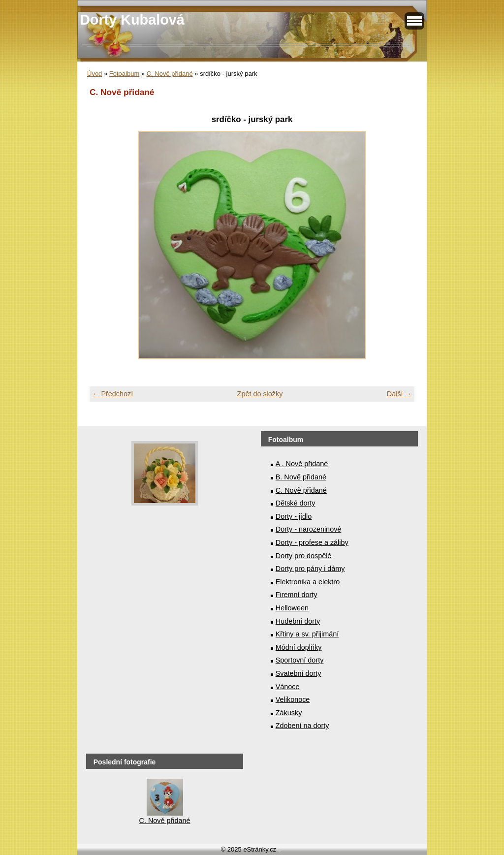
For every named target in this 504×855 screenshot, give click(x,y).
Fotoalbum (124, 74)
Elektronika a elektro (308, 582)
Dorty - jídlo (294, 516)
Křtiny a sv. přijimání (307, 634)
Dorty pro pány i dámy (310, 569)
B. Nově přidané (301, 477)
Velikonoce (293, 699)
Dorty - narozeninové (309, 529)
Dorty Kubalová (132, 20)
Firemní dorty (297, 595)
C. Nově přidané (170, 74)
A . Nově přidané (302, 464)
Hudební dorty (298, 621)
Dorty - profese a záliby (312, 542)
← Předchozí (112, 394)
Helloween (292, 608)
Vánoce (288, 687)
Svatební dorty (299, 673)
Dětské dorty (296, 503)
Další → (399, 394)
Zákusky (289, 713)
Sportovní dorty (300, 660)
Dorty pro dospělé (304, 556)
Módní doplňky (299, 647)
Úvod (94, 74)
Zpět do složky (260, 394)
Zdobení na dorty (302, 726)
